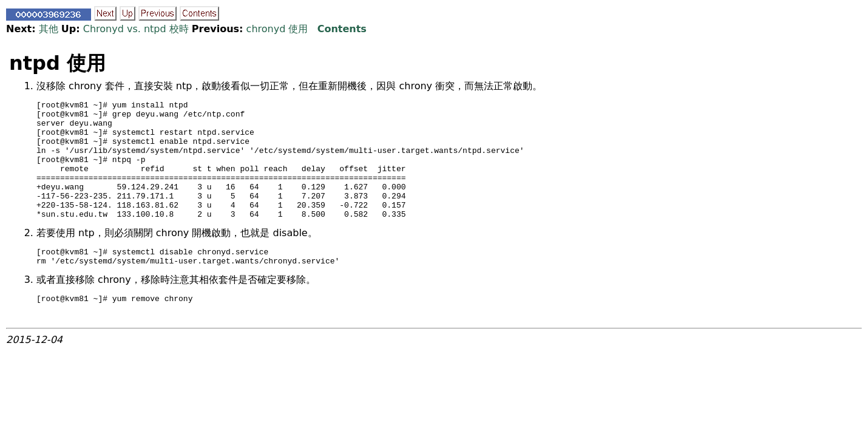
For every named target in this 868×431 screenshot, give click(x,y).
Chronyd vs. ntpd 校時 (136, 29)
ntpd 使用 (57, 63)
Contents (342, 29)
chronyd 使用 (277, 29)
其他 (49, 29)
